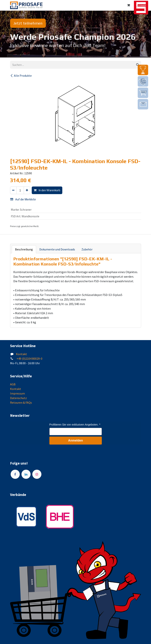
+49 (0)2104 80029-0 (29, 359)
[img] (143, 70)
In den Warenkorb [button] (47, 190)
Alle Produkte (21, 76)
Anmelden (75, 440)
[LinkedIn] (26, 474)
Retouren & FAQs (21, 402)
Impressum (17, 393)
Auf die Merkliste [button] (23, 199)
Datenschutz (18, 398)
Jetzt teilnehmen (28, 23)
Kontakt (21, 354)
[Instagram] (37, 474)
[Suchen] (138, 65)
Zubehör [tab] (87, 249)
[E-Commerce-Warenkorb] (129, 5)
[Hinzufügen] (27, 190)
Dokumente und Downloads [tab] (57, 249)
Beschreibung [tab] (24, 249)
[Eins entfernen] (13, 190)
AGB (13, 384)
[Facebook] (15, 474)
